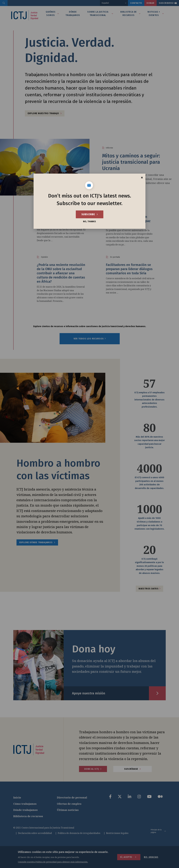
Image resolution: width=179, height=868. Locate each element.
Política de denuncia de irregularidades (79, 833)
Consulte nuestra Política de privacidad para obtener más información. (53, 862)
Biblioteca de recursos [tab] (129, 13)
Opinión (44, 209)
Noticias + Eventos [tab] (154, 13)
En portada (115, 257)
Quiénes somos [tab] (51, 13)
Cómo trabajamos (25, 804)
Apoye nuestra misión (89, 693)
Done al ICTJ (92, 769)
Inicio (17, 797)
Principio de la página (158, 831)
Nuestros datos (149, 589)
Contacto (136, 3)
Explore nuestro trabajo (43, 113)
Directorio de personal (72, 797)
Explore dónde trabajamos (36, 542)
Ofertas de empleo (69, 804)
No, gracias (151, 857)
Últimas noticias (68, 810)
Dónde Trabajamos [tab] (73, 13)
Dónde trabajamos (25, 810)
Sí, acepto (126, 857)
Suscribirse (166, 3)
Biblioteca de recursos (28, 816)
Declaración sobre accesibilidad (35, 833)
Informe (109, 148)
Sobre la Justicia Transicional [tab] (98, 13)
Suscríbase (131, 769)
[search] (4, 3)
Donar (150, 3)
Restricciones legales (117, 833)
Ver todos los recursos (90, 339)
